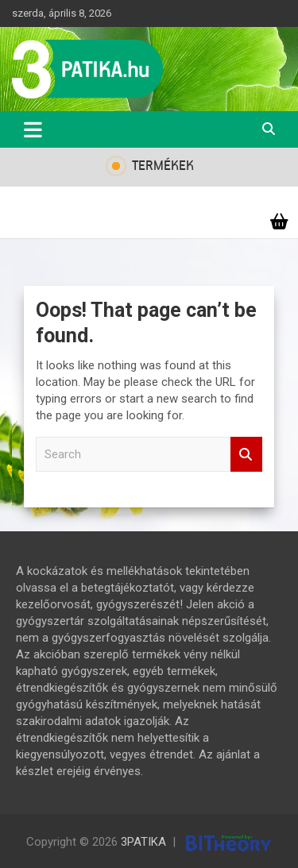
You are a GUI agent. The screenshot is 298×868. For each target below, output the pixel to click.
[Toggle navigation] (33, 129)
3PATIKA (143, 842)
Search (246, 455)
